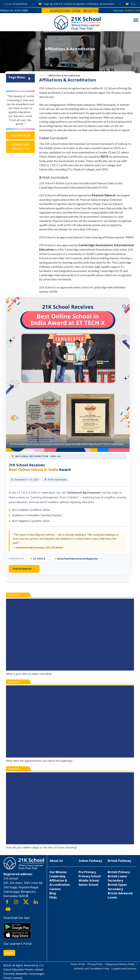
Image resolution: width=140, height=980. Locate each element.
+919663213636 (132, 11)
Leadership (58, 876)
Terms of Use (78, 964)
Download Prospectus (20, 147)
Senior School (88, 885)
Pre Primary (87, 872)
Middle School (89, 880)
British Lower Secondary (117, 878)
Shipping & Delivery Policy (120, 964)
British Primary (119, 872)
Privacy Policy (95, 964)
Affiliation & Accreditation (60, 883)
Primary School (90, 876)
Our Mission (58, 872)
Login (9, 953)
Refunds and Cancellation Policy (92, 968)
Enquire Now (20, 136)
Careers (55, 889)
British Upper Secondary (117, 887)
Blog (53, 893)
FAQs (53, 897)
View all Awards (24, 569)
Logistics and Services (124, 968)
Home (42, 75)
